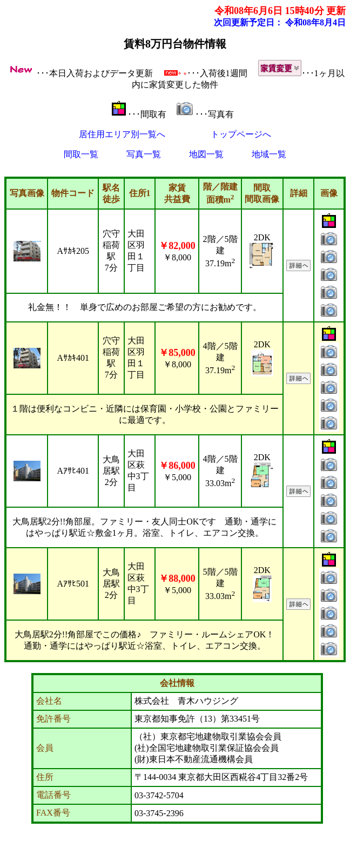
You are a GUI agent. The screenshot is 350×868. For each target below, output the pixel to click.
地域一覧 (269, 154)
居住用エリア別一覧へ (122, 134)
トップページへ (241, 134)
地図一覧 (206, 154)
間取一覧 (81, 154)
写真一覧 (144, 154)
